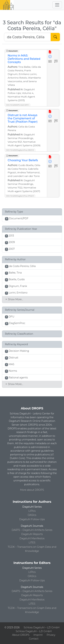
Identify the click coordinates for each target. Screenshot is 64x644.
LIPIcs (32, 511)
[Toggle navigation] (57, 5)
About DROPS (21, 635)
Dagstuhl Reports (32, 534)
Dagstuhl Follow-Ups (32, 519)
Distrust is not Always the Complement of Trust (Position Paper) (23, 118)
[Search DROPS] (27, 37)
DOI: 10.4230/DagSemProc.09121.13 (20, 150)
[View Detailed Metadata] (50, 57)
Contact (34, 639)
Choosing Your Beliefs (23, 160)
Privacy (51, 635)
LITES (32, 543)
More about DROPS (32, 490)
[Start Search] (55, 37)
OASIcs (32, 515)
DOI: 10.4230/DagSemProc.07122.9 (20, 196)
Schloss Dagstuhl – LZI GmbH (42, 627)
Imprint (38, 635)
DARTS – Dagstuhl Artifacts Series (32, 530)
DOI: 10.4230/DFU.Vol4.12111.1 (17, 105)
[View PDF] (50, 52)
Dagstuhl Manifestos (32, 538)
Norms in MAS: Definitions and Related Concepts (24, 59)
